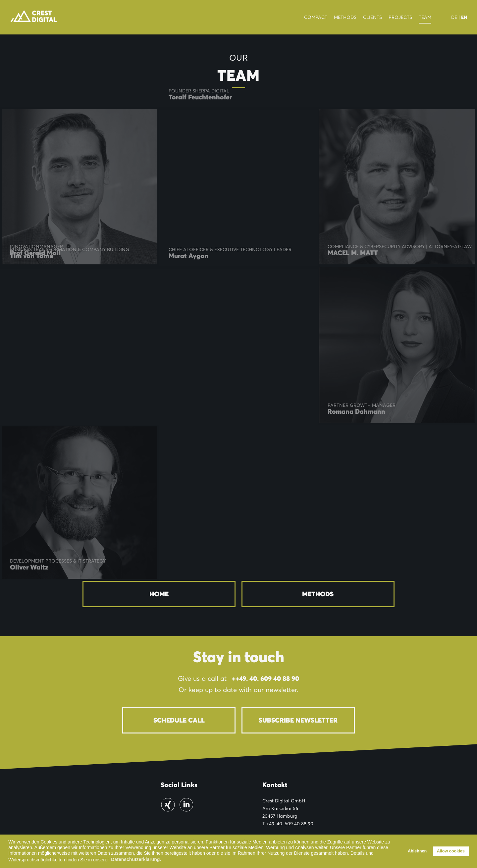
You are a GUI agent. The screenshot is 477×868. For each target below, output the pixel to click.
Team (425, 17)
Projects (400, 17)
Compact (316, 17)
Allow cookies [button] (451, 851)
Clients (372, 17)
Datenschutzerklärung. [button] (136, 859)
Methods (345, 17)
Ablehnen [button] (417, 851)
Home (159, 594)
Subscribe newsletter (298, 720)
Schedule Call (179, 720)
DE (454, 17)
